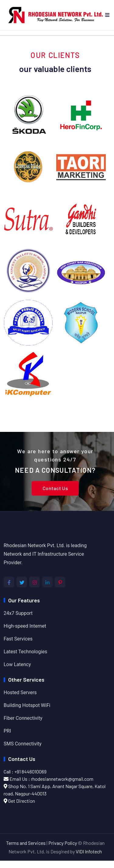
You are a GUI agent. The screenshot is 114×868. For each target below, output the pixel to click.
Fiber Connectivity (23, 718)
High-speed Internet (25, 626)
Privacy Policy (63, 843)
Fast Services (18, 639)
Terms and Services (26, 843)
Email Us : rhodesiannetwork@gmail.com (48, 779)
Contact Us (55, 488)
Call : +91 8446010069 (25, 771)
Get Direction (19, 801)
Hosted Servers (20, 692)
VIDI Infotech (89, 851)
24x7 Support (18, 613)
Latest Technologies (25, 652)
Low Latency (17, 664)
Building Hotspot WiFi (27, 705)
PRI (7, 731)
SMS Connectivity (23, 744)
